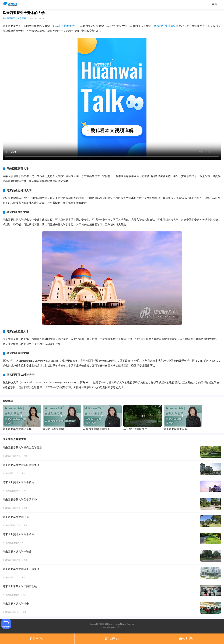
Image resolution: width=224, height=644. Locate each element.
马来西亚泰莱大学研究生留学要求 (22, 448)
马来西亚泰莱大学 (66, 26)
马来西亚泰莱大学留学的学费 (20, 500)
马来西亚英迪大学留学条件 (18, 534)
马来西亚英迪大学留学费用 (18, 482)
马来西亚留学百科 (13, 456)
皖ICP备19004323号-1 (112, 627)
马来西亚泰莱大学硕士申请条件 (21, 569)
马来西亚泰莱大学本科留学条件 (21, 465)
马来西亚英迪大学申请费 (17, 552)
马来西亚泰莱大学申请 (16, 517)
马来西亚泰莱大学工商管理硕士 (21, 586)
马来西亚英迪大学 (165, 26)
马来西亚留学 (9, 18)
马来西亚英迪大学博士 (16, 604)
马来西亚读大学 (12, 473)
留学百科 (22, 18)
